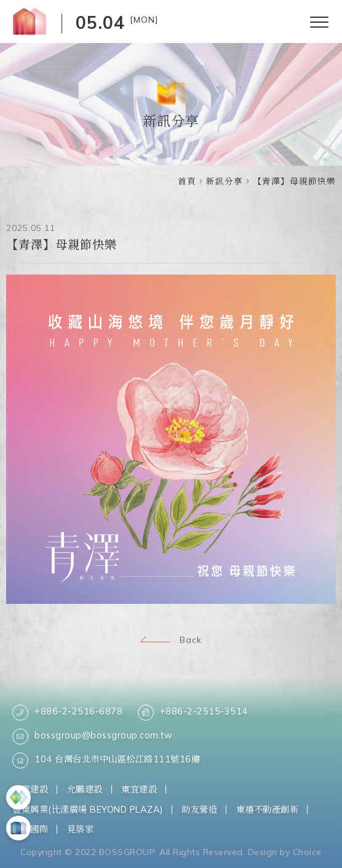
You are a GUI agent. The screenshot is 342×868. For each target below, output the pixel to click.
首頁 (187, 181)
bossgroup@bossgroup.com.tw (92, 737)
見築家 (81, 829)
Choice (307, 852)
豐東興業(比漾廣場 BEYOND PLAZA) (88, 809)
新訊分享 (225, 181)
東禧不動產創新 (268, 809)
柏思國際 (30, 829)
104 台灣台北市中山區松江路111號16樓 (106, 760)
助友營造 (199, 809)
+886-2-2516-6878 (67, 713)
